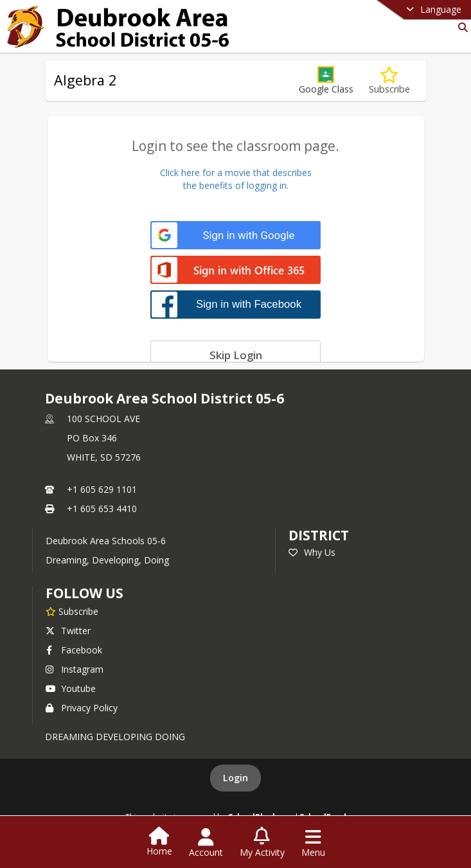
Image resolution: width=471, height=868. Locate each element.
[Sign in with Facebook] (235, 304)
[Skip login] (235, 355)
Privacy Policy (82, 708)
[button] (326, 81)
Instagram (75, 669)
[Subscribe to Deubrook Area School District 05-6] (72, 611)
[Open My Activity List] (262, 843)
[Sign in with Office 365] (235, 271)
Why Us (312, 552)
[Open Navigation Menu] (313, 843)
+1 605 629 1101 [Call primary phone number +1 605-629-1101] (102, 489)
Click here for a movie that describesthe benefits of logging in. (236, 179)
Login (235, 778)
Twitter (68, 631)
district (319, 535)
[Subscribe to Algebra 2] (389, 81)
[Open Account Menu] (206, 843)
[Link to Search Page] (460, 27)
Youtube (71, 688)
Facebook (74, 650)
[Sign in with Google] (235, 235)
